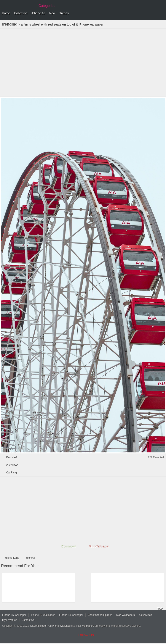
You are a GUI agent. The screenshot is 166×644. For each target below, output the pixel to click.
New (52, 13)
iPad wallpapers (85, 626)
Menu (162, 13)
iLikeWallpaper (38, 626)
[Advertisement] (83, 62)
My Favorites (10, 620)
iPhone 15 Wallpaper (14, 615)
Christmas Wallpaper (100, 615)
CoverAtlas (146, 615)
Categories (47, 6)
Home (6, 13)
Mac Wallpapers (126, 615)
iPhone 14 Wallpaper (71, 615)
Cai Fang (12, 473)
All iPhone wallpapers (60, 626)
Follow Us (86, 635)
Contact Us (28, 620)
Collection (21, 13)
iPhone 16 (38, 13)
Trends (64, 13)
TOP (160, 608)
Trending (9, 24)
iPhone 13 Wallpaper (43, 615)
